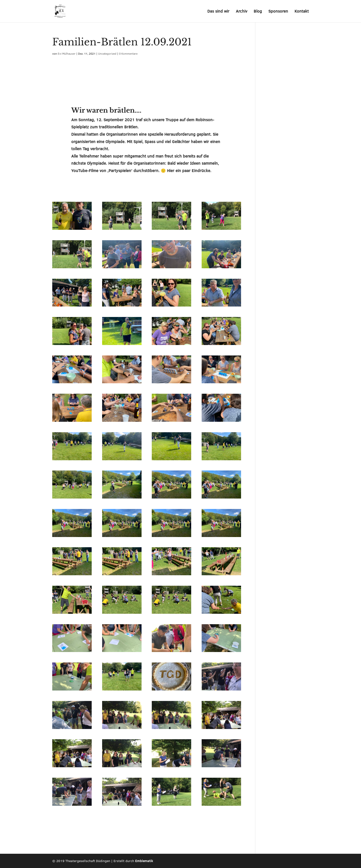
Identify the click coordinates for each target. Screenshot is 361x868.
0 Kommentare (128, 54)
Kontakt (302, 12)
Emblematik (144, 861)
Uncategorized (107, 54)
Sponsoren (278, 12)
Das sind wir (218, 12)
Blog (258, 12)
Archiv (242, 12)
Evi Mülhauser (67, 54)
